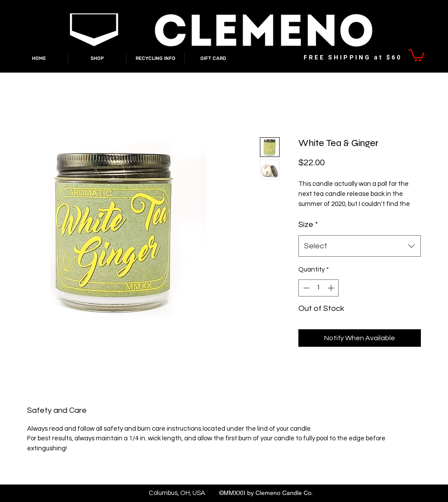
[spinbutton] (319, 288)
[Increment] (332, 288)
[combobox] (360, 246)
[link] (416, 55)
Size (308, 225)
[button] (97, 59)
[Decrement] (306, 288)
